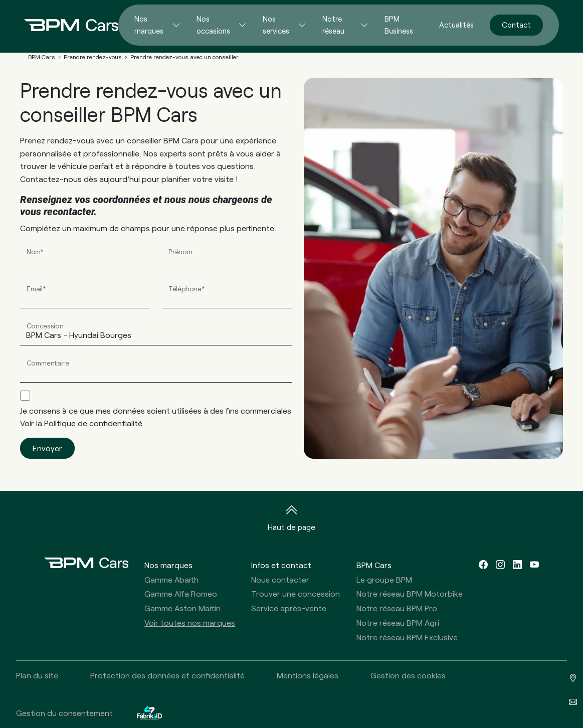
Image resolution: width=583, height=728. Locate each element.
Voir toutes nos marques (190, 622)
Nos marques (149, 25)
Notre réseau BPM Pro (397, 608)
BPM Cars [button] (374, 565)
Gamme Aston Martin (182, 608)
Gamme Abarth (171, 579)
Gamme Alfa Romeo (181, 593)
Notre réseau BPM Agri (398, 622)
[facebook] (483, 565)
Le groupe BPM (384, 579)
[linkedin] (517, 565)
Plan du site (37, 675)
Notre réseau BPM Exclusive (407, 637)
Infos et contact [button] (281, 565)
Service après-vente (289, 608)
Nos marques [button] (168, 565)
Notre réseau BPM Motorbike (410, 593)
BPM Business (399, 25)
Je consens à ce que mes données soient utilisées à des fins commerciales (156, 417)
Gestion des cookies (408, 675)
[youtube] (534, 565)
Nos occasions (213, 25)
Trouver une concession (296, 593)
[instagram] (500, 565)
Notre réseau (333, 25)
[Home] (63, 25)
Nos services (276, 25)
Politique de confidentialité (93, 423)
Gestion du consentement (64, 713)
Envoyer (47, 448)
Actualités (456, 25)
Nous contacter (280, 579)
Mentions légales (308, 675)
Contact (516, 25)
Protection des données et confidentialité (167, 675)
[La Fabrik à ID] (149, 713)
